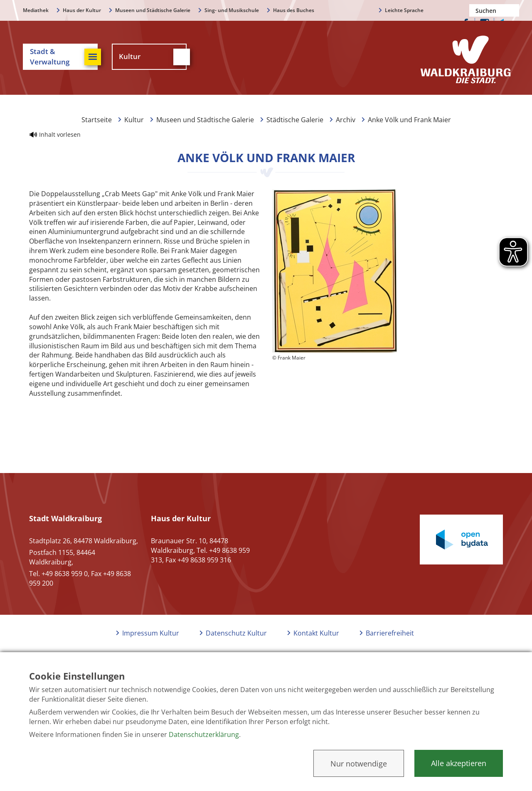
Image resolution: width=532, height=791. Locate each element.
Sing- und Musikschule (232, 10)
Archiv (346, 120)
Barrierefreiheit (390, 633)
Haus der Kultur (82, 10)
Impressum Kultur (151, 633)
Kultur (134, 120)
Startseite (97, 120)
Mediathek (36, 10)
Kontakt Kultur (316, 633)
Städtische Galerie (295, 120)
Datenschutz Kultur (236, 633)
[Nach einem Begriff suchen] (494, 10)
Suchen (513, 10)
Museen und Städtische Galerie (153, 10)
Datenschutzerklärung (204, 734)
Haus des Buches (294, 10)
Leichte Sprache (404, 10)
